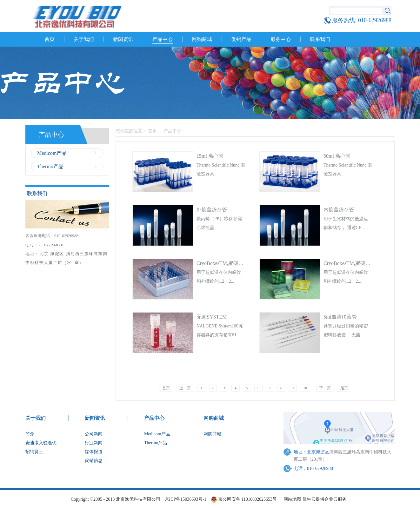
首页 (50, 39)
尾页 (344, 388)
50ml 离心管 (337, 156)
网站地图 (291, 499)
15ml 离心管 (210, 156)
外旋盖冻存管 (212, 210)
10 (305, 388)
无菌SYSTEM (212, 317)
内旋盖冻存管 (339, 210)
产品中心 (172, 131)
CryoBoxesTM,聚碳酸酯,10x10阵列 (235, 263)
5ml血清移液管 (340, 317)
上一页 (185, 388)
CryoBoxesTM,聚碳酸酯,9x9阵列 (359, 263)
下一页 (325, 388)
